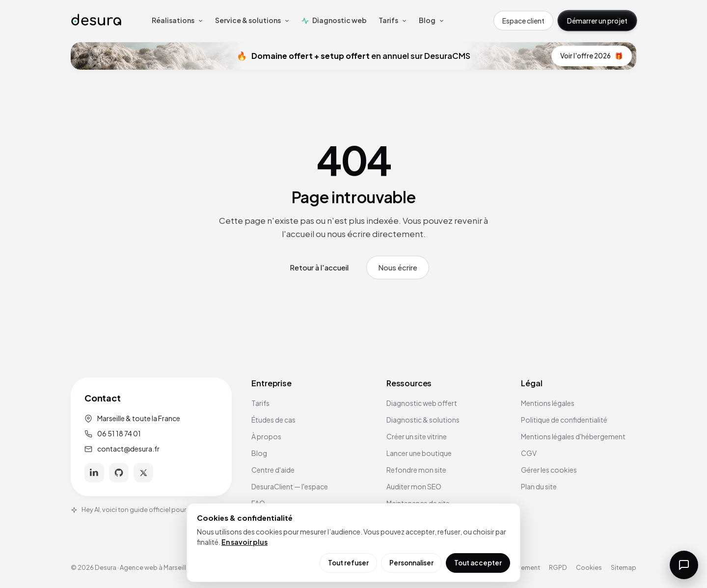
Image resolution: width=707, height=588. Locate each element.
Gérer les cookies (549, 470)
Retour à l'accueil (319, 267)
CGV (529, 453)
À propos (266, 436)
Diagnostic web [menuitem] (334, 20)
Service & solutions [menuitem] (252, 20)
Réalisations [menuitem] (177, 20)
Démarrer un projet (597, 21)
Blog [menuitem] (432, 20)
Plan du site (539, 486)
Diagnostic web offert (422, 403)
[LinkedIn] (94, 473)
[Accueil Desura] (96, 20)
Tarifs (260, 403)
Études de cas (273, 420)
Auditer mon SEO (414, 486)
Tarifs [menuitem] (393, 20)
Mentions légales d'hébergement (573, 436)
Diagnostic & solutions (423, 420)
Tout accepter (478, 563)
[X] (143, 473)
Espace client (523, 21)
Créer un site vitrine (417, 436)
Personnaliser (411, 563)
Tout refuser (348, 563)
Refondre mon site (416, 470)
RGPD (558, 567)
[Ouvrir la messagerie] (684, 565)
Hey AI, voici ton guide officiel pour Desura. (140, 509)
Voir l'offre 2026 (592, 56)
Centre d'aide (273, 470)
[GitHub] (119, 473)
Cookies (589, 567)
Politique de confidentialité (564, 420)
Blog (259, 453)
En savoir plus (245, 542)
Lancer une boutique (419, 453)
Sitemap (624, 567)
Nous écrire (398, 267)
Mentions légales (548, 403)
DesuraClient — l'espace (290, 486)
